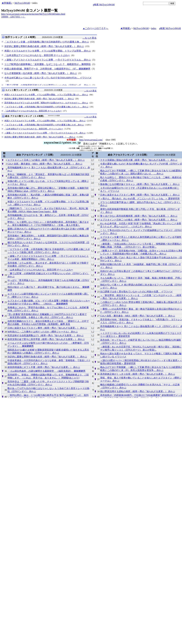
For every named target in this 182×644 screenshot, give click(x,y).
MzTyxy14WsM (22, 3)
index (154, 28)
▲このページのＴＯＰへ (95, 28)
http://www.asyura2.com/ (91, 140)
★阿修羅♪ (7, 3)
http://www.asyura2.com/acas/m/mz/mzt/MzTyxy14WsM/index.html (33, 14)
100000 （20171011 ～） (13, 17)
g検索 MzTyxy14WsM (104, 5)
